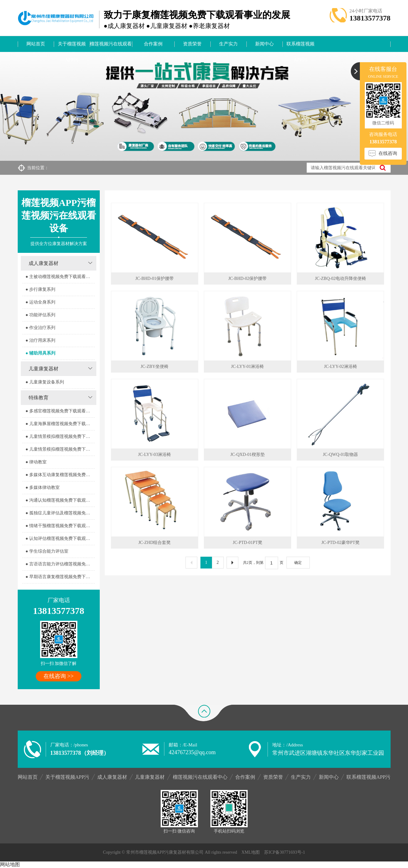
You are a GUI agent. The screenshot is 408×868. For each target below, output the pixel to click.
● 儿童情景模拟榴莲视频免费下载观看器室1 (60, 436)
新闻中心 (264, 44)
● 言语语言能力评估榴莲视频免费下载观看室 (60, 564)
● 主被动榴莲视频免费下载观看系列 (60, 277)
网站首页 (36, 44)
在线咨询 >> (59, 676)
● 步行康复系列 (40, 289)
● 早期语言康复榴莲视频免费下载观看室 (60, 577)
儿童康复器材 (44, 369)
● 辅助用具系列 (40, 353)
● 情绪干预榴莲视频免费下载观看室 (60, 526)
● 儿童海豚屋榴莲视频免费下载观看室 (60, 424)
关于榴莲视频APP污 (72, 47)
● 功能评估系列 (40, 315)
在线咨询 (388, 153)
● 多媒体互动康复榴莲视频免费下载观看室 (60, 475)
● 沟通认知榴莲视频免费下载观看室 (60, 500)
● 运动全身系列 (40, 302)
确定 (298, 563)
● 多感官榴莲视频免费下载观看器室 (60, 411)
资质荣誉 (192, 44)
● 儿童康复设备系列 (45, 382)
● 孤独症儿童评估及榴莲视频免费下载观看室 (60, 513)
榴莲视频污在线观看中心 (111, 47)
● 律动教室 (36, 462)
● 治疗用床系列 (40, 340)
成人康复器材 (44, 263)
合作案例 (153, 44)
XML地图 (251, 852)
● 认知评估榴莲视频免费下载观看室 (60, 538)
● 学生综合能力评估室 (47, 551)
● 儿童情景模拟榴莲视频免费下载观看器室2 (60, 449)
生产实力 (228, 44)
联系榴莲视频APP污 (300, 47)
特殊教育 (39, 398)
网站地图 (10, 864)
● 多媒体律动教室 (43, 487)
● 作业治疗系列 (40, 328)
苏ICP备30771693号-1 (284, 852)
